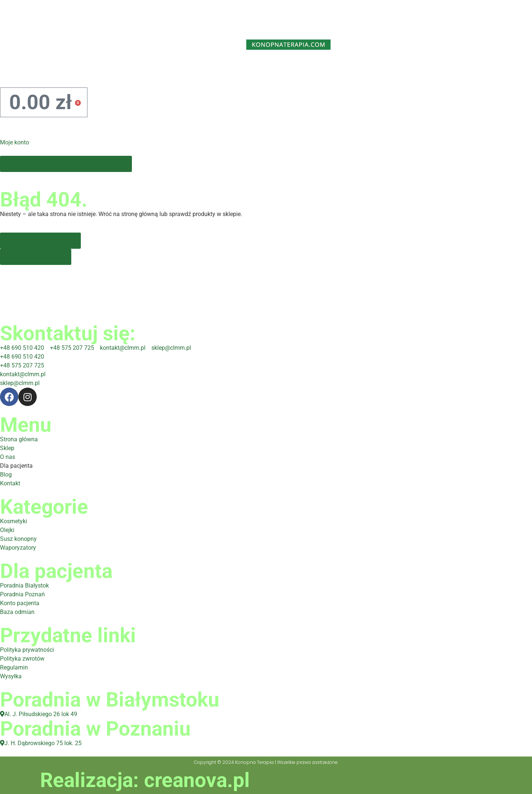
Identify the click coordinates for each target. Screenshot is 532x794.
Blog (356, 70)
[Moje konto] (9, 126)
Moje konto (15, 142)
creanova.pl (197, 780)
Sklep (102, 70)
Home (35, 70)
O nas (168, 70)
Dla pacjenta (265, 70)
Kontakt (427, 70)
